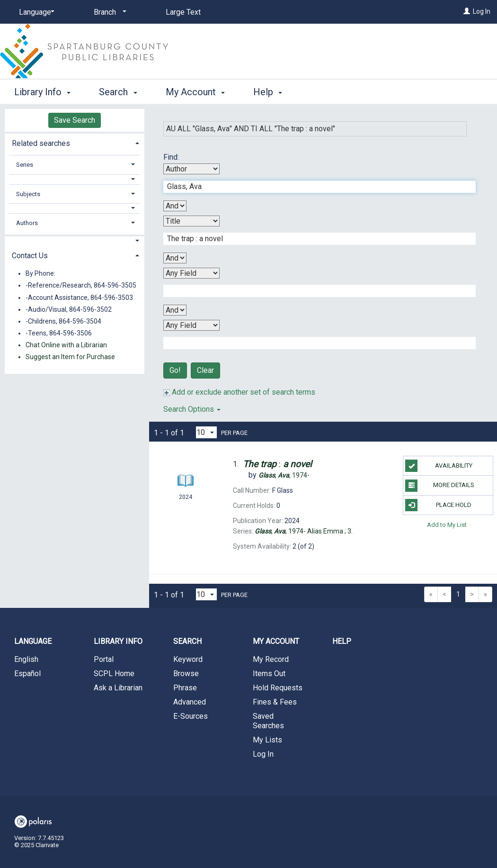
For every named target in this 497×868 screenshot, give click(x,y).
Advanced (190, 702)
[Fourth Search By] (191, 325)
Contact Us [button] (30, 256)
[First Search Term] (315, 187)
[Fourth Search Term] (315, 343)
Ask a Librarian (118, 688)
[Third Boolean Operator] (175, 310)
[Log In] (467, 11)
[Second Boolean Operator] (175, 258)
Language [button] (33, 641)
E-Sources (191, 716)
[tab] (75, 142)
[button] (75, 179)
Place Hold (438, 505)
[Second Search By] (191, 221)
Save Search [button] (75, 120)
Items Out (269, 674)
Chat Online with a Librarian (66, 345)
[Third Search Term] (315, 291)
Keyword (188, 659)
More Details (439, 486)
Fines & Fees (275, 702)
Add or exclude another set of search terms (239, 392)
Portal (104, 659)
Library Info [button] (42, 92)
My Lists (267, 740)
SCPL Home (114, 674)
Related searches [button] (41, 143)
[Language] (35, 12)
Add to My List (447, 525)
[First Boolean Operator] (175, 206)
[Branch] (108, 12)
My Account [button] (195, 92)
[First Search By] (191, 169)
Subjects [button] (28, 194)
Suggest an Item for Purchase (70, 357)
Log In (482, 11)
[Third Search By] (191, 273)
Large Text (183, 12)
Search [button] (118, 92)
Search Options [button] (192, 409)
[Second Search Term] (315, 239)
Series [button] (25, 165)
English (26, 659)
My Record (271, 659)
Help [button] (268, 92)
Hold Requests (278, 688)
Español (27, 674)
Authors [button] (27, 223)
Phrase (185, 688)
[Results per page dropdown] (206, 432)
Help (342, 641)
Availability (439, 466)
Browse (186, 674)
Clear (205, 370)
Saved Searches (268, 721)
